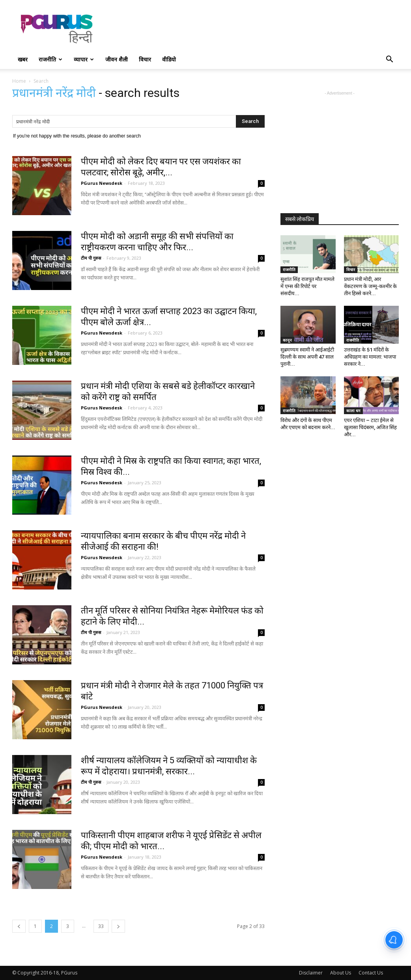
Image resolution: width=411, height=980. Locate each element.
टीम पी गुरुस (91, 258)
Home (19, 81)
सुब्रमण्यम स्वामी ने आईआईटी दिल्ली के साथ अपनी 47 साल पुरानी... (307, 357)
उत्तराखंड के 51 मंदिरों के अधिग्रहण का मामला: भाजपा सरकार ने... (370, 357)
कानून (287, 340)
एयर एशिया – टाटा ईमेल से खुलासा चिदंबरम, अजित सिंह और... (370, 427)
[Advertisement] (255, 29)
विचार (145, 59)
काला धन (353, 411)
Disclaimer (311, 973)
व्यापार (84, 59)
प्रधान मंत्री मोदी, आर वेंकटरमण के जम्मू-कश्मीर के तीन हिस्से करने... (370, 286)
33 (101, 926)
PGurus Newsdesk (102, 183)
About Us (341, 973)
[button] (389, 60)
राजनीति (50, 59)
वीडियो (169, 59)
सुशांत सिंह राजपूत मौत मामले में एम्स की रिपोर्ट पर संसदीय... (307, 286)
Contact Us (371, 973)
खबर (23, 59)
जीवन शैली (117, 59)
